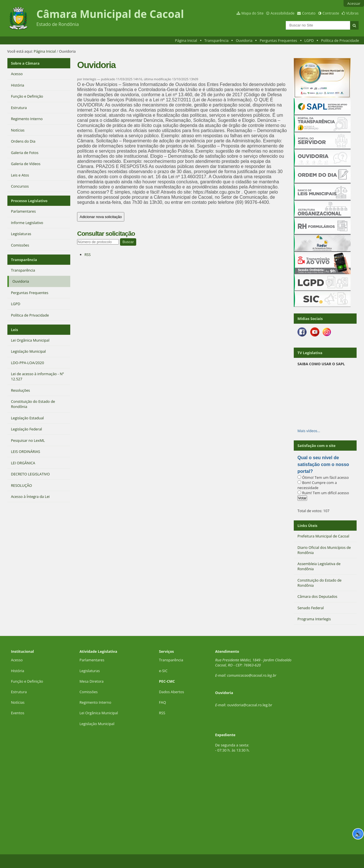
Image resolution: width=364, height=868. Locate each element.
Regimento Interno (95, 702)
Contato (309, 13)
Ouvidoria (244, 40)
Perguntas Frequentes (278, 40)
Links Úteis (307, 526)
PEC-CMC (167, 681)
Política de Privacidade (340, 40)
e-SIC (163, 671)
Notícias (18, 702)
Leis (14, 330)
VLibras (352, 13)
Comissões (88, 692)
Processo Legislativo (29, 201)
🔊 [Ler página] (358, 834)
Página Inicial (186, 40)
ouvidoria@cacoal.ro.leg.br (250, 705)
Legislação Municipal (97, 724)
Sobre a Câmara (25, 63)
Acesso (17, 660)
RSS (88, 255)
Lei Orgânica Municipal (99, 713)
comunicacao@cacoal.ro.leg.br (252, 675)
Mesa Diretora (91, 681)
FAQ (163, 702)
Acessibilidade (282, 13)
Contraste (331, 13)
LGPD (309, 40)
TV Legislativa (310, 353)
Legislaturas (89, 671)
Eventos (17, 713)
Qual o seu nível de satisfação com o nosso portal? (323, 464)
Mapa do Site (253, 13)
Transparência (217, 40)
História (17, 671)
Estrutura (19, 692)
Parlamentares (92, 660)
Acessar (354, 3)
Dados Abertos (171, 692)
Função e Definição (27, 681)
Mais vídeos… (309, 431)
